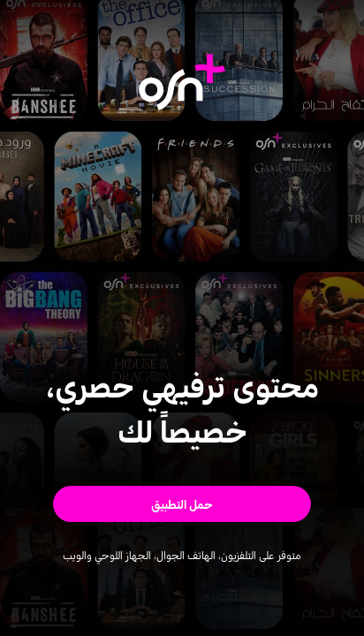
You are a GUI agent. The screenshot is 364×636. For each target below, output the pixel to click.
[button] (182, 504)
